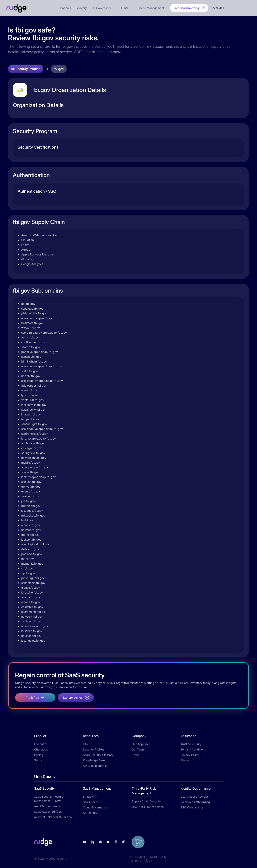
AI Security (90, 813)
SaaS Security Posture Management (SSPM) (49, 799)
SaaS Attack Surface (48, 812)
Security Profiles (94, 749)
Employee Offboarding (195, 802)
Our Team (138, 749)
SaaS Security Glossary (98, 755)
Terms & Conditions (193, 749)
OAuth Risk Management (148, 807)
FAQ (86, 744)
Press (135, 755)
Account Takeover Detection (53, 817)
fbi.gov (59, 69)
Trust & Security (191, 744)
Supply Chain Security (146, 801)
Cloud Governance (95, 807)
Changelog (41, 749)
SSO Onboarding (192, 807)
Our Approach (141, 744)
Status (38, 760)
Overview (40, 744)
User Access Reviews (195, 797)
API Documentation (96, 766)
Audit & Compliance (47, 806)
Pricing (39, 755)
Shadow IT (90, 797)
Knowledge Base (94, 760)
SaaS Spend (91, 802)
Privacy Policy (190, 755)
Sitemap (186, 760)
